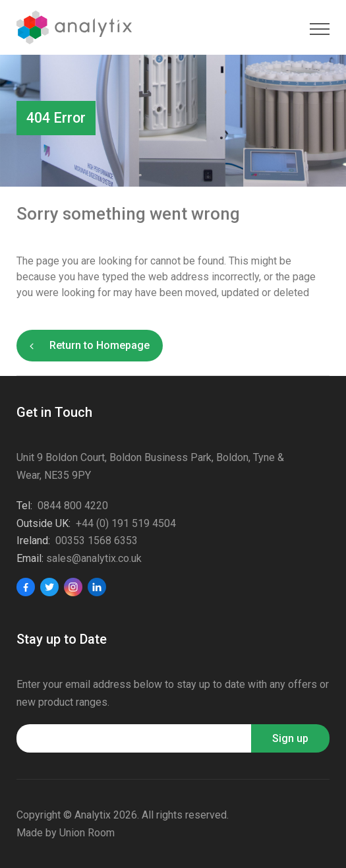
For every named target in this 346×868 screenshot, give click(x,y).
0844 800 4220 (73, 506)
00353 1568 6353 (97, 541)
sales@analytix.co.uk (94, 558)
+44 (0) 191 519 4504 (126, 523)
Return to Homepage (100, 345)
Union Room (87, 833)
